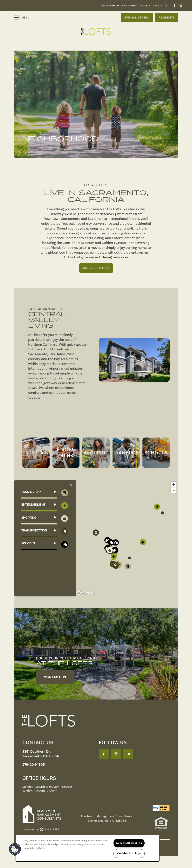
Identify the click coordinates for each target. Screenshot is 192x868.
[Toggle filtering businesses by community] (65, 544)
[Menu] (21, 18)
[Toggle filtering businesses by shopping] (65, 519)
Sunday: (27, 791)
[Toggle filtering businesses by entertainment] (65, 506)
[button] (137, 18)
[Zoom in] (174, 484)
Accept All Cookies (129, 843)
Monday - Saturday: (35, 787)
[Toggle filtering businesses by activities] (65, 532)
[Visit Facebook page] (175, 5)
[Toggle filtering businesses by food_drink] (65, 493)
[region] (127, 538)
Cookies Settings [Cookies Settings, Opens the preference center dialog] (129, 853)
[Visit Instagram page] (181, 5)
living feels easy (116, 257)
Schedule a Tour (96, 268)
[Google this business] (116, 754)
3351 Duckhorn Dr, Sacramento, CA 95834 (126, 6)
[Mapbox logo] (86, 593)
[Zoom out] (174, 490)
